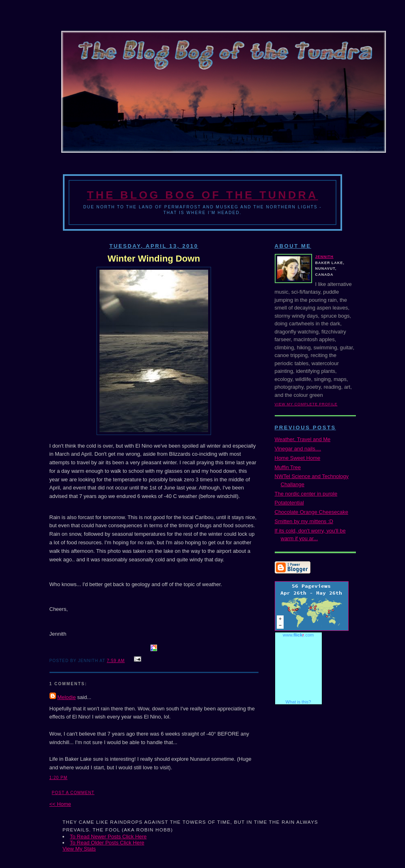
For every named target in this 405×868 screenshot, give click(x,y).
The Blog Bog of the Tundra (202, 195)
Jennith (324, 257)
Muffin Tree (288, 467)
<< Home (60, 804)
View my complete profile (306, 404)
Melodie (67, 697)
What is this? (298, 702)
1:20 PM (59, 778)
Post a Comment (73, 793)
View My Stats (79, 849)
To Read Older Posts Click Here (107, 843)
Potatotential (289, 503)
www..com (298, 635)
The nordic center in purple (306, 494)
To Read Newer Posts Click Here (108, 837)
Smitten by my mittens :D (304, 521)
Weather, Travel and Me (303, 439)
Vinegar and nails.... (298, 449)
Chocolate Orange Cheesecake (311, 512)
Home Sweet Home (298, 458)
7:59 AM (116, 661)
